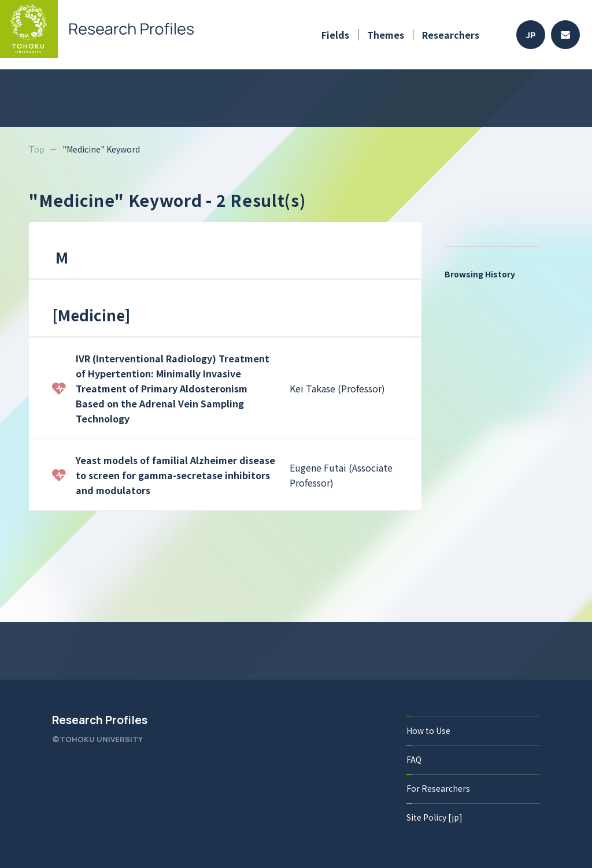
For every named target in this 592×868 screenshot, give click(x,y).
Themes (386, 35)
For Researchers (438, 788)
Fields (335, 35)
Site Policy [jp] (434, 817)
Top (37, 149)
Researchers (451, 35)
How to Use (428, 730)
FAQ (414, 759)
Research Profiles (100, 720)
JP (531, 35)
